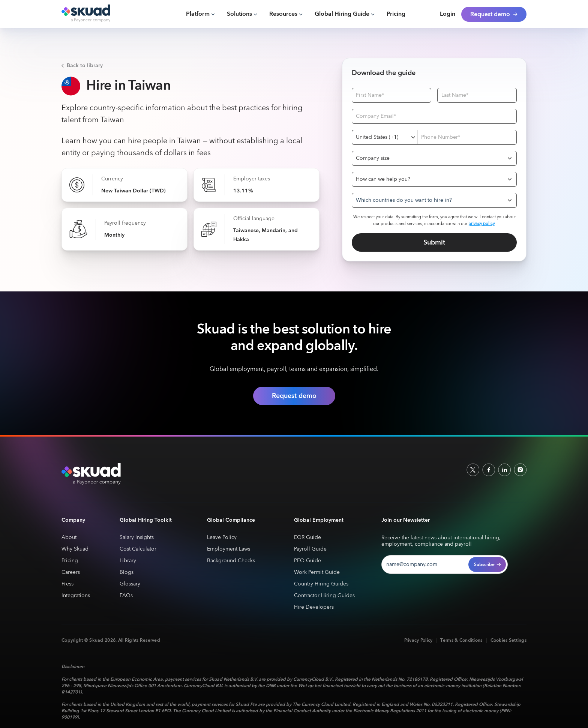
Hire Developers (314, 607)
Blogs (127, 573)
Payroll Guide (310, 549)
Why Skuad (75, 549)
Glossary (130, 584)
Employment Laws (229, 549)
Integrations (76, 596)
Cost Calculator (138, 549)
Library (128, 561)
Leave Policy (222, 538)
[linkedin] (504, 470)
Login (448, 14)
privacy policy (481, 224)
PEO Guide (307, 561)
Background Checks (231, 561)
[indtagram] (520, 470)
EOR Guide (307, 538)
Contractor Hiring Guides (324, 596)
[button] (200, 14)
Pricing (396, 14)
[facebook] (489, 470)
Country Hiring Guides (321, 584)
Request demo (294, 396)
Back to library (85, 66)
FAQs (126, 596)
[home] (96, 14)
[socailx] (473, 470)
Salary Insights (137, 538)
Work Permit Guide (317, 573)
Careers (71, 573)
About (69, 538)
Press (67, 584)
